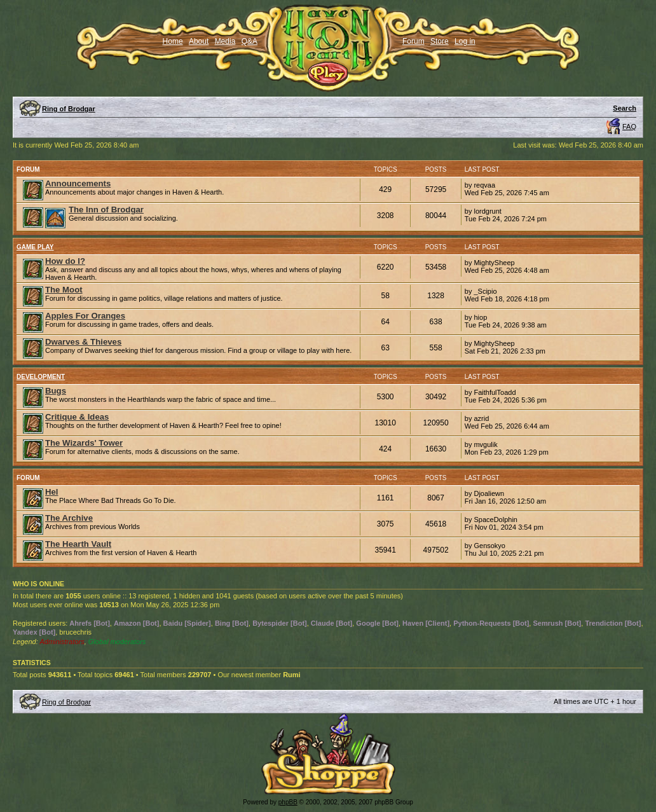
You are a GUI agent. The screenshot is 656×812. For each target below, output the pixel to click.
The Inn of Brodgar (106, 210)
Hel (52, 492)
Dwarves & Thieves (83, 342)
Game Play (35, 247)
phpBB (288, 802)
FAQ (629, 127)
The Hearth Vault (78, 544)
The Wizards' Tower (84, 443)
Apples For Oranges (85, 316)
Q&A (249, 41)
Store (440, 41)
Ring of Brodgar (69, 109)
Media (225, 41)
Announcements (78, 183)
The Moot (64, 290)
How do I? (65, 261)
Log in (465, 41)
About (199, 41)
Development (41, 377)
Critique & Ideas (77, 417)
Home (173, 41)
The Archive (69, 518)
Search (625, 108)
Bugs (56, 391)
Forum (413, 41)
